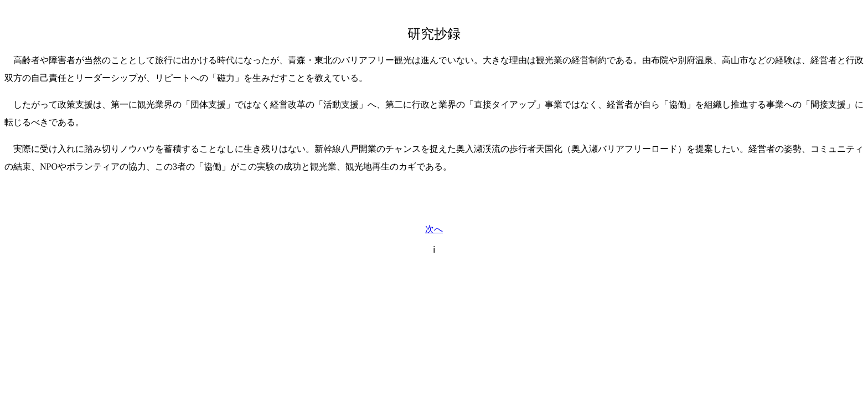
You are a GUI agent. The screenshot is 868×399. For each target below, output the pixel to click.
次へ (434, 229)
